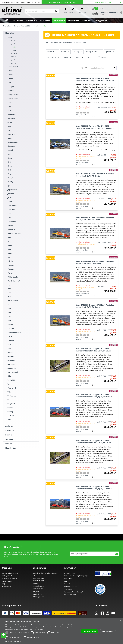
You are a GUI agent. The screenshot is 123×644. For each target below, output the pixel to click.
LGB (9, 241)
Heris (9, 170)
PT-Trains (11, 328)
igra (9, 186)
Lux (9, 257)
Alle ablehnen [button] (108, 631)
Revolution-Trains (14, 332)
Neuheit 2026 (13, 41)
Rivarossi (11, 340)
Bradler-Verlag (13, 99)
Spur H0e (13, 60)
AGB (65, 581)
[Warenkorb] (97, 8)
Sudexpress (12, 368)
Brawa (10, 102)
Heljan (10, 166)
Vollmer (10, 408)
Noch (9, 297)
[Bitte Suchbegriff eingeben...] (39, 11)
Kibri (9, 214)
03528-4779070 (71, 2)
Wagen (15, 50)
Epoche (110, 51)
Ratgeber (36, 591)
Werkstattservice (39, 581)
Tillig (9, 376)
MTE (9, 289)
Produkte (9, 435)
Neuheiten (10, 33)
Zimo (9, 420)
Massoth (11, 265)
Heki (9, 162)
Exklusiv (9, 444)
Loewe (10, 253)
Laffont (10, 225)
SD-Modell (11, 360)
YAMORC (11, 416)
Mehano (11, 269)
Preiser (10, 325)
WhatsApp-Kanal (39, 597)
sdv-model (11, 364)
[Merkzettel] (73, 11)
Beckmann (11, 91)
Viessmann (12, 400)
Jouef (9, 198)
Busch (10, 110)
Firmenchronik (7, 581)
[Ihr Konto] (65, 11)
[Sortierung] (103, 68)
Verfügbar (104, 57)
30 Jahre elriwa (7, 584)
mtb (9, 285)
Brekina (10, 106)
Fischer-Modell (13, 142)
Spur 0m (13, 63)
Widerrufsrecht (69, 584)
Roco (9, 348)
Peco (9, 309)
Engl (9, 126)
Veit (9, 392)
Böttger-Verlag (13, 95)
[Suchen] (56, 11)
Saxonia (10, 352)
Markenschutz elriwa (9, 578)
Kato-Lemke (12, 206)
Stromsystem (53, 57)
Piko (9, 313)
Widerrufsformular (70, 587)
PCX (9, 305)
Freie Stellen (6, 587)
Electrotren (12, 118)
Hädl (9, 154)
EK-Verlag (11, 114)
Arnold (10, 75)
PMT (9, 317)
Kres (9, 217)
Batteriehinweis (69, 573)
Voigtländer (12, 404)
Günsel (10, 150)
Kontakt (36, 583)
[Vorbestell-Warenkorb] (105, 14)
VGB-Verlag (12, 396)
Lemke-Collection (14, 233)
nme (9, 293)
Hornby (10, 182)
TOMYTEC (11, 380)
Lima (9, 249)
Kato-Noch (11, 210)
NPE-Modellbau (13, 301)
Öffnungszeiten (108, 2)
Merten (10, 273)
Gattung (78, 51)
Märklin (10, 261)
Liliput (10, 245)
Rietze (10, 336)
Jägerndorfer (12, 190)
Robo (9, 344)
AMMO (10, 71)
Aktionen (9, 426)
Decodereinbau (38, 578)
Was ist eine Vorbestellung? (73, 592)
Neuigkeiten (11, 448)
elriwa (10, 122)
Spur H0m (14, 54)
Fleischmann (12, 146)
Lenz (9, 237)
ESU (9, 130)
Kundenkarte (37, 594)
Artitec (10, 79)
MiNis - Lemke (13, 277)
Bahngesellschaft (94, 51)
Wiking (10, 412)
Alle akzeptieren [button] (89, 631)
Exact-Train (12, 134)
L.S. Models (12, 221)
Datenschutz (68, 578)
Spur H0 (13, 44)
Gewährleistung (38, 586)
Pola (9, 321)
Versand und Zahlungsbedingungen (76, 576)
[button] (4, 635)
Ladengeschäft (7, 576)
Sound (79, 57)
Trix (9, 384)
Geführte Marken (70, 595)
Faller (10, 138)
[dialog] (61, 631)
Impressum (68, 589)
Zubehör (13, 57)
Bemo (10, 37)
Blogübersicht (38, 589)
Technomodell (13, 372)
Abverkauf (10, 430)
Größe (65, 51)
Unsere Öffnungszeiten (10, 573)
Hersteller (52, 51)
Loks (14, 47)
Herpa (10, 174)
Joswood (11, 194)
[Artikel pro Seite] (84, 68)
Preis (91, 57)
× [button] (121, 621)
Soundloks (10, 439)
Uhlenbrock (12, 388)
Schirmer (11, 356)
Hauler (10, 158)
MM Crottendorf (14, 281)
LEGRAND (11, 229)
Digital (68, 57)
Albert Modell (13, 67)
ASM (9, 83)
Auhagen (11, 87)
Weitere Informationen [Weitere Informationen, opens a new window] (36, 629)
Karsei (10, 202)
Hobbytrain (12, 178)
